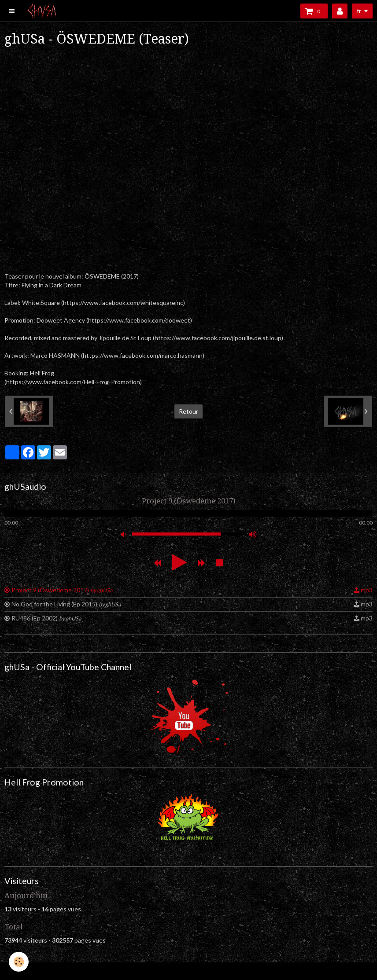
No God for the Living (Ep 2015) (66, 604)
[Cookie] (19, 962)
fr (359, 11)
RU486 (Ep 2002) (46, 618)
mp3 (367, 590)
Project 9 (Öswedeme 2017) (62, 590)
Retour (188, 411)
